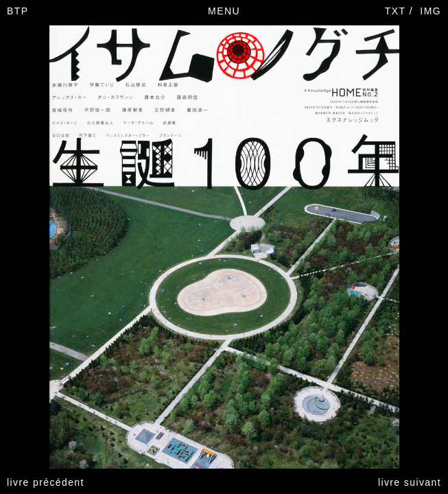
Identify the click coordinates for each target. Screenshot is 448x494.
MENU (224, 11)
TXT (396, 11)
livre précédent (46, 482)
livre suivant (410, 482)
